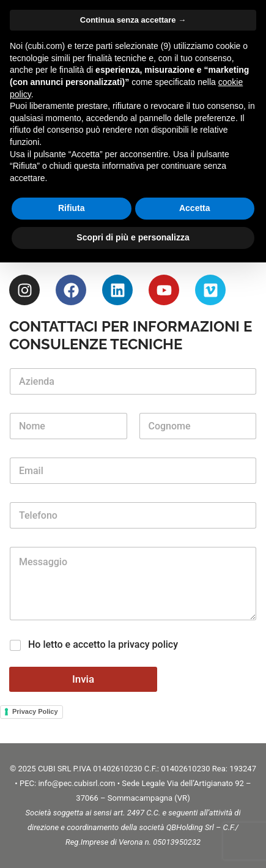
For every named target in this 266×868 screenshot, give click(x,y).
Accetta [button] (195, 208)
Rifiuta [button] (72, 208)
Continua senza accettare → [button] (133, 20)
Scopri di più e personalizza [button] (133, 237)
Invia (83, 679)
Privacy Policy (35, 711)
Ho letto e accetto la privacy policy (103, 644)
